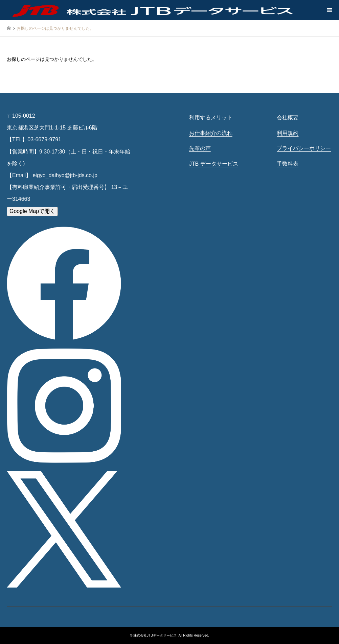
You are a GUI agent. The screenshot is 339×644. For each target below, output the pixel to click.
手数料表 (288, 164)
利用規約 (288, 133)
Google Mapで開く (32, 211)
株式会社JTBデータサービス (155, 635)
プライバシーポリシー (304, 148)
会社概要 (288, 117)
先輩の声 (200, 148)
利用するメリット (211, 117)
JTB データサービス (214, 164)
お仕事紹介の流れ (211, 133)
